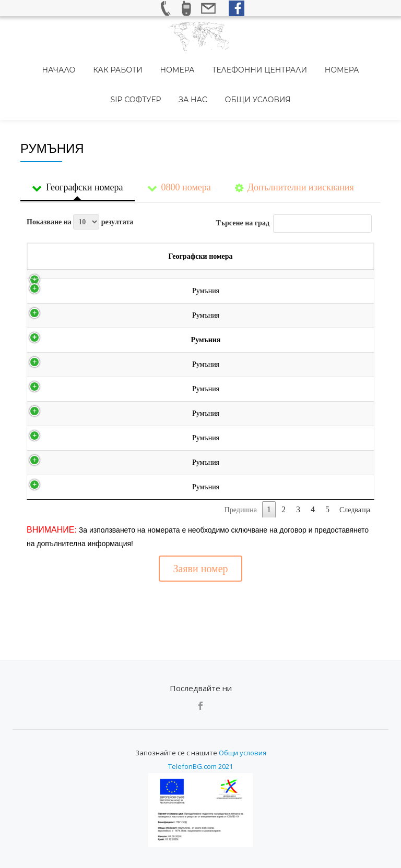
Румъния (50, 277)
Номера (147, 62)
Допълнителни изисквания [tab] (294, 144)
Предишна (241, 496)
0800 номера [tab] (179, 144)
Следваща (355, 496)
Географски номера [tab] (78, 144)
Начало (43, 62)
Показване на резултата (80, 177)
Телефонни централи (222, 62)
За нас (163, 77)
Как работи (95, 62)
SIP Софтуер (350, 62)
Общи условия (220, 77)
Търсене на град (294, 178)
